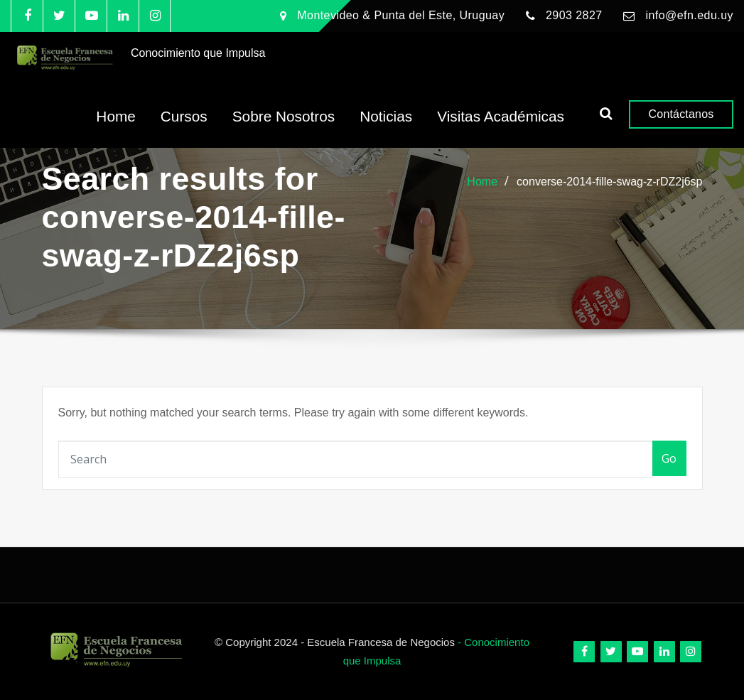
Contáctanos (681, 125)
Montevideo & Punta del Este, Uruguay (401, 15)
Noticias (386, 128)
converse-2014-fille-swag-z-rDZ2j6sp (609, 182)
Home (115, 128)
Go (669, 458)
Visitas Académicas (501, 128)
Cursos (184, 128)
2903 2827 (574, 15)
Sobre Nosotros (284, 128)
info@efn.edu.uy (689, 15)
